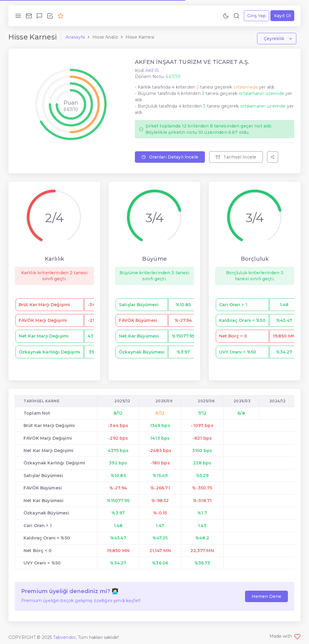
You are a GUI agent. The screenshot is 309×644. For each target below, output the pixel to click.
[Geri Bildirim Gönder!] (39, 16)
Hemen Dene (266, 596)
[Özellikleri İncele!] (50, 16)
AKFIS (152, 71)
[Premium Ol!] (61, 16)
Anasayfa (75, 37)
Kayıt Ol (282, 16)
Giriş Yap (256, 16)
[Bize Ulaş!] (29, 16)
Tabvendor (64, 637)
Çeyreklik (275, 39)
